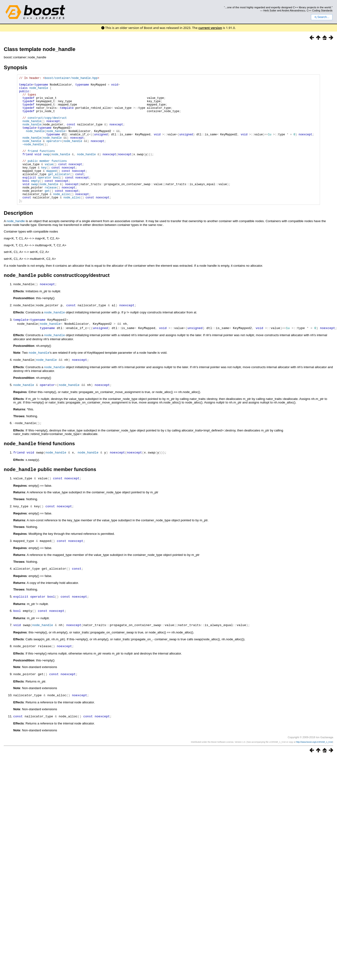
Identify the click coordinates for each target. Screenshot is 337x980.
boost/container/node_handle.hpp (71, 79)
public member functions (47, 179)
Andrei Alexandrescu (294, 10)
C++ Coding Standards (320, 10)
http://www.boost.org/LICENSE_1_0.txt (314, 766)
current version (210, 28)
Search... (322, 17)
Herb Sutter (270, 10)
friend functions (41, 167)
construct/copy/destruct (47, 127)
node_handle (39, 91)
